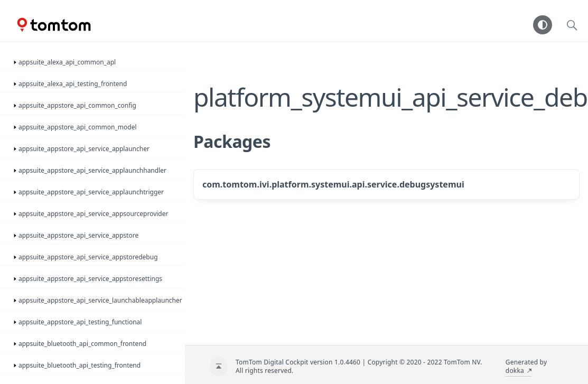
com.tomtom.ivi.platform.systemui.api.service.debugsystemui (333, 184)
